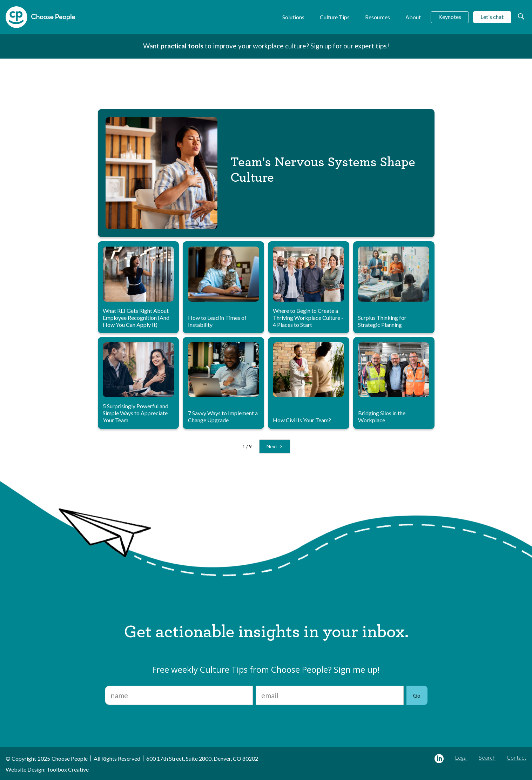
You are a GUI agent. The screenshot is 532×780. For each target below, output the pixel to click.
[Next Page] (275, 446)
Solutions (293, 17)
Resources (378, 17)
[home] (40, 17)
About (413, 17)
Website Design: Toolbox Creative (47, 769)
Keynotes (450, 17)
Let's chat (492, 17)
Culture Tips (335, 17)
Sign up (321, 46)
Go (417, 695)
